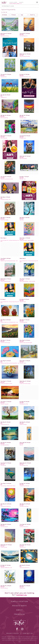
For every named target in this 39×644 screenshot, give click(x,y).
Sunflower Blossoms (24, 527)
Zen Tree (22, 220)
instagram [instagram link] (22, 629)
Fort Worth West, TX (6, 6)
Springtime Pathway (24, 506)
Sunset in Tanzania (4, 404)
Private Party (20, 606)
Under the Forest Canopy (25, 384)
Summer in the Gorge (5, 343)
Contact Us (28, 633)
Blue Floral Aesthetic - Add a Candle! (27, 281)
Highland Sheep (23, 424)
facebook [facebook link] (17, 629)
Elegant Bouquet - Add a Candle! (27, 240)
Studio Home (13, 2)
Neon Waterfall (4, 138)
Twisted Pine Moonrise (24, 486)
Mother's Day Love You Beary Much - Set (9, 322)
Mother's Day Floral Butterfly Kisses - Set (9, 261)
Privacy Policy (13, 633)
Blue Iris (21, 445)
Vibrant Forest (23, 302)
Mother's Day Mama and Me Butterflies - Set (10, 363)
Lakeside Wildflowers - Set (6, 568)
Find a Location (20, 601)
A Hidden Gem (23, 138)
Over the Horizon (4, 527)
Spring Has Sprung (5, 36)
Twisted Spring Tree (5, 424)
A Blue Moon (22, 588)
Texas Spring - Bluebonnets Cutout (8, 486)
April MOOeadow (23, 159)
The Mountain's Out (24, 465)
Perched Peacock (24, 36)
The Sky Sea (3, 465)
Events (21, 2)
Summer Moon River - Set (25, 77)
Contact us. (22, 595)
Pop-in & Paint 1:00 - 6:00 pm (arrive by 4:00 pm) (10, 241)
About (20, 610)
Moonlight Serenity (5, 445)
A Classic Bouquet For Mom (6, 384)
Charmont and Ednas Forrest (7, 179)
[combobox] (5, 15)
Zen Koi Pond (23, 547)
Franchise (20, 614)
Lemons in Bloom (4, 588)
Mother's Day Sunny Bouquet (26, 343)
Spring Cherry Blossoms (6, 506)
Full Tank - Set (23, 179)
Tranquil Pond (3, 77)
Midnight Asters (23, 118)
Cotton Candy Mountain (6, 281)
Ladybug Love (4, 97)
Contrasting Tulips (23, 322)
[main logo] (4, 2)
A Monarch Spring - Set (5, 199)
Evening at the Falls (24, 404)
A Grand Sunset (4, 547)
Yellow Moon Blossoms (25, 568)
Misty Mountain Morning (25, 56)
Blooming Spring (4, 118)
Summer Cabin (23, 363)
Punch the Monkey (5, 220)
